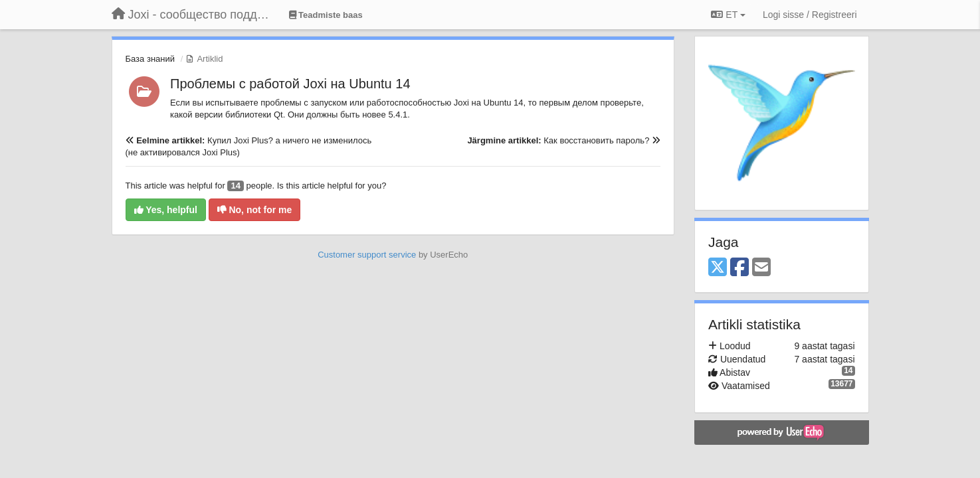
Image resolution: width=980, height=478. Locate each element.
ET (728, 15)
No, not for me (255, 210)
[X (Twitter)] (718, 268)
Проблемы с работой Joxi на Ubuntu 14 (290, 84)
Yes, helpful (166, 210)
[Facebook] (739, 268)
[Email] (761, 268)
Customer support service (367, 255)
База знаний (150, 59)
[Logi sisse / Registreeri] (810, 15)
